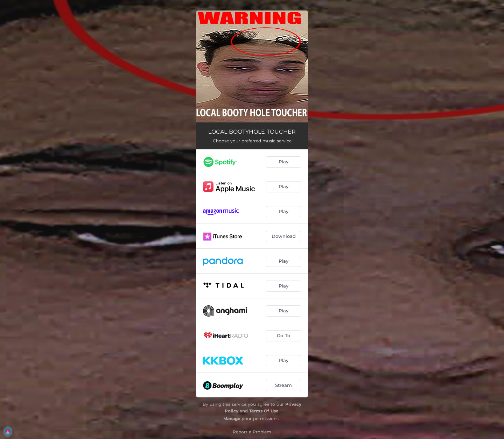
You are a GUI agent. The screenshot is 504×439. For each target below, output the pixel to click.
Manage (232, 419)
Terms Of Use (264, 411)
